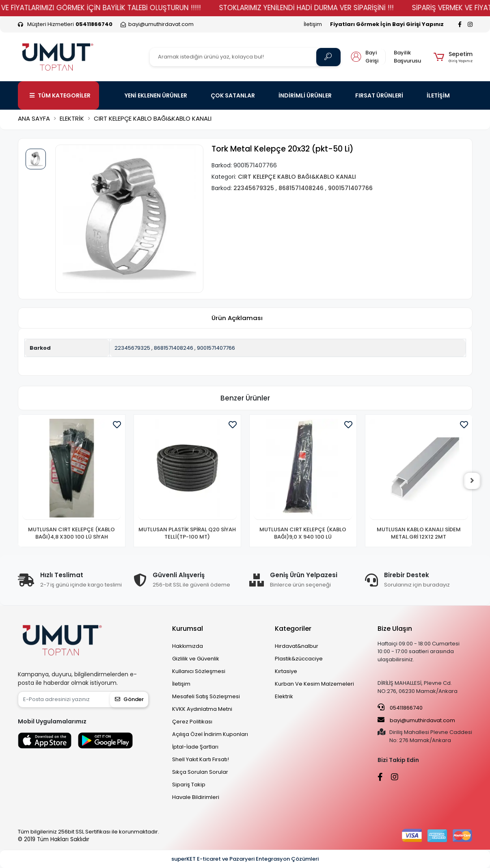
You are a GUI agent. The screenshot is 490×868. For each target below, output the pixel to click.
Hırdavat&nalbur (297, 646)
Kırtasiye (286, 671)
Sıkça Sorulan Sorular (200, 772)
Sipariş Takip (189, 785)
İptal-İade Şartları (195, 747)
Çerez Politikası (192, 722)
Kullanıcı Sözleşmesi (199, 671)
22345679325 (132, 348)
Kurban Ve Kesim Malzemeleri (314, 684)
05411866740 (400, 708)
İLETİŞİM (438, 95)
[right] (473, 481)
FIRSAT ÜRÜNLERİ (379, 95)
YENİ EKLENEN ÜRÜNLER (156, 95)
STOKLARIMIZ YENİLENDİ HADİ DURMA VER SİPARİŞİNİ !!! (323, 8)
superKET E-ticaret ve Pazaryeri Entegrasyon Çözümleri (245, 859)
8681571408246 (174, 348)
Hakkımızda (188, 646)
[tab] (237, 318)
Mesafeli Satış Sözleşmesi (206, 696)
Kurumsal (188, 629)
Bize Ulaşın (395, 629)
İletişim (313, 24)
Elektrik (284, 696)
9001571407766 (216, 348)
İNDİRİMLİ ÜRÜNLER (305, 95)
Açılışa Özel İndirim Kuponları (210, 734)
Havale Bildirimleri (196, 797)
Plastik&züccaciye (299, 659)
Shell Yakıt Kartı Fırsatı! (201, 759)
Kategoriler (293, 629)
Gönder (129, 699)
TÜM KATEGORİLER (60, 95)
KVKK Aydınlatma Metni (202, 709)
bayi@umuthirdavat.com (416, 720)
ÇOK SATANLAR (233, 95)
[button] (453, 57)
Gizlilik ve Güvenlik (196, 659)
